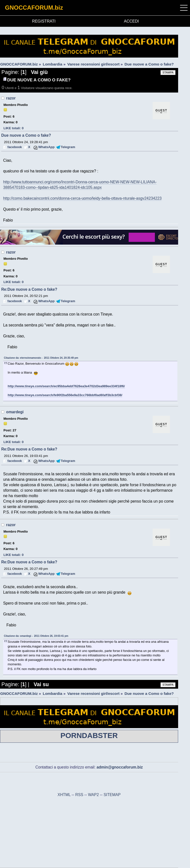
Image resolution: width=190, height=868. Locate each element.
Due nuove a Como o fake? (26, 135)
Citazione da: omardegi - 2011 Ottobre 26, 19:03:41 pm (36, 636)
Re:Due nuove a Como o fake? (29, 289)
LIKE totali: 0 (13, 128)
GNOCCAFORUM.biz (34, 8)
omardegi (15, 412)
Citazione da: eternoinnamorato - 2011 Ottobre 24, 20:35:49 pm (41, 358)
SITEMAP (112, 795)
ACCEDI (131, 21)
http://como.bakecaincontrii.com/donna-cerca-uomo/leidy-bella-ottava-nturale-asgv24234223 (82, 198)
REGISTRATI (44, 21)
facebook (15, 147)
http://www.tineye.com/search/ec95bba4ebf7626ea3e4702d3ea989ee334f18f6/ (66, 386)
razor (11, 98)
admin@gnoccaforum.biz (120, 767)
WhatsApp (47, 147)
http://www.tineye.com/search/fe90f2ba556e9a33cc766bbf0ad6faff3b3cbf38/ (65, 395)
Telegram (68, 147)
